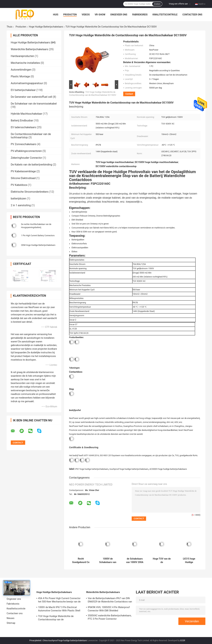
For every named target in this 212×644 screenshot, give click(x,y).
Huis (56, 15)
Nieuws (11, 618)
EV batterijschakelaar (23, 90)
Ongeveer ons (119, 15)
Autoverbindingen (21, 70)
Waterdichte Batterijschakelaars (29, 49)
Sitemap (11, 623)
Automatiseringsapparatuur (27, 83)
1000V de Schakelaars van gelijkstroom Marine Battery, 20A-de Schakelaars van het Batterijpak (108, 561)
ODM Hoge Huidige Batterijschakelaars (38, 245)
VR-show (100, 15)
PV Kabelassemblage (23, 171)
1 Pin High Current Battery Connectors (38, 236)
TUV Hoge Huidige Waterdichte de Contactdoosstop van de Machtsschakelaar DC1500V (56, 618)
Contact (129, 94)
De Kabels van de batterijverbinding (31, 165)
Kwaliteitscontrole (165, 15)
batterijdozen (18, 199)
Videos (86, 15)
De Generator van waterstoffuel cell (31, 97)
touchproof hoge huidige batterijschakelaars (129, 469)
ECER (183, 641)
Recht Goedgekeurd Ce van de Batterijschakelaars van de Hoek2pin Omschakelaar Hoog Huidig (81, 561)
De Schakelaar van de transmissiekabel (34, 104)
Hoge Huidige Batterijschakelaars (46, 27)
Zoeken (157, 4)
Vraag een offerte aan (178, 4)
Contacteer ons (192, 15)
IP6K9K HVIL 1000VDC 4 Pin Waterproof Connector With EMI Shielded (109, 609)
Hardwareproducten (22, 56)
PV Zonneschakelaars (24, 144)
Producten (70, 15)
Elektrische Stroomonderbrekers (30, 192)
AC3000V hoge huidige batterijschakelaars (168, 469)
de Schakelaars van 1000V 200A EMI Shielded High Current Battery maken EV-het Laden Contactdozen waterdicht (135, 561)
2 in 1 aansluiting (21, 205)
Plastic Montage (20, 76)
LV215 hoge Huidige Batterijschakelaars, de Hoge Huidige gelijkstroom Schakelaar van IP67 (189, 561)
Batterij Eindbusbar (22, 121)
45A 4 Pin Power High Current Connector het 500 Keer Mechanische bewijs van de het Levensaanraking (59, 600)
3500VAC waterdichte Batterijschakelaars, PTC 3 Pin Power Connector (110, 617)
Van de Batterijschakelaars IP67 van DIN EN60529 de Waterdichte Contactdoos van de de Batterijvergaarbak (110, 600)
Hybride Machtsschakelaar (26, 114)
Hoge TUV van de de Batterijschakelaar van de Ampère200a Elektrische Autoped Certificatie (162, 561)
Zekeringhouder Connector (26, 158)
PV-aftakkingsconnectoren (26, 151)
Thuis (9, 27)
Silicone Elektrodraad (23, 178)
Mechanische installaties (25, 63)
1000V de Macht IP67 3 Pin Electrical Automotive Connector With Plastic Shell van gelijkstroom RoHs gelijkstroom (59, 609)
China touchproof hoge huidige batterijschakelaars (65, 641)
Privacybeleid (35, 641)
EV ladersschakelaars (23, 127)
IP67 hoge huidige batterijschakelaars (92, 469)
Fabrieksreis (140, 15)
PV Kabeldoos (19, 185)
